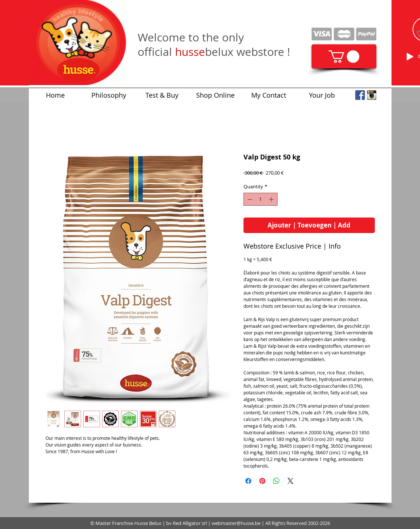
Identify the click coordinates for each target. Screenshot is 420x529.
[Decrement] (249, 199)
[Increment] (272, 199)
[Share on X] (290, 481)
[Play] (410, 57)
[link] (344, 57)
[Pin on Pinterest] (262, 481)
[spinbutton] (260, 199)
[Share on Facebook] (248, 481)
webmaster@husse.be (236, 523)
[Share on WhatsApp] (276, 481)
